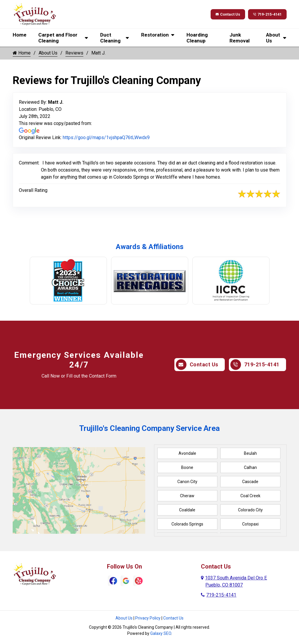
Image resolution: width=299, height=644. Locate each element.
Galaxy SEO (161, 633)
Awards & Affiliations (150, 247)
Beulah (250, 453)
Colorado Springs (187, 524)
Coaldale (187, 510)
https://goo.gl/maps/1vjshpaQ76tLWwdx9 (106, 137)
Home (20, 35)
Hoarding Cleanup (197, 38)
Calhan (250, 467)
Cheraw (187, 496)
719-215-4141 (265, 14)
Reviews (74, 53)
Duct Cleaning (110, 38)
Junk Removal (239, 38)
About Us (273, 38)
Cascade (250, 482)
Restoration (155, 35)
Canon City (187, 482)
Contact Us (221, 14)
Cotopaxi (250, 524)
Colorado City (250, 510)
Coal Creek (250, 496)
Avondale (187, 453)
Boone (187, 467)
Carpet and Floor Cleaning (58, 38)
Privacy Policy (148, 618)
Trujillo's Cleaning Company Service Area (149, 428)
